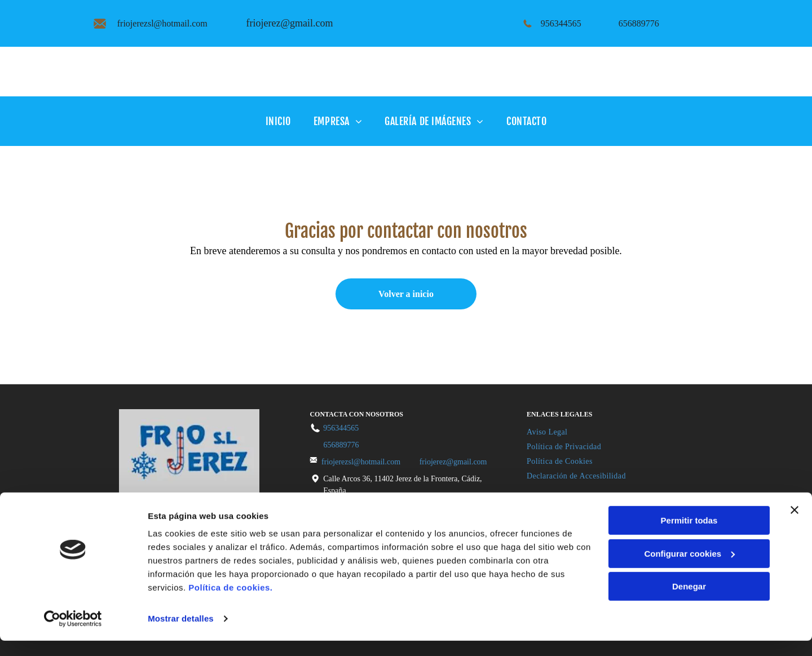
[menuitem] (278, 121)
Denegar (689, 602)
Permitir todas (689, 536)
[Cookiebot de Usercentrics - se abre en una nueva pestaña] (73, 634)
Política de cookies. (230, 603)
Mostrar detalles (181, 634)
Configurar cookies (689, 568)
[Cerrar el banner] (795, 525)
